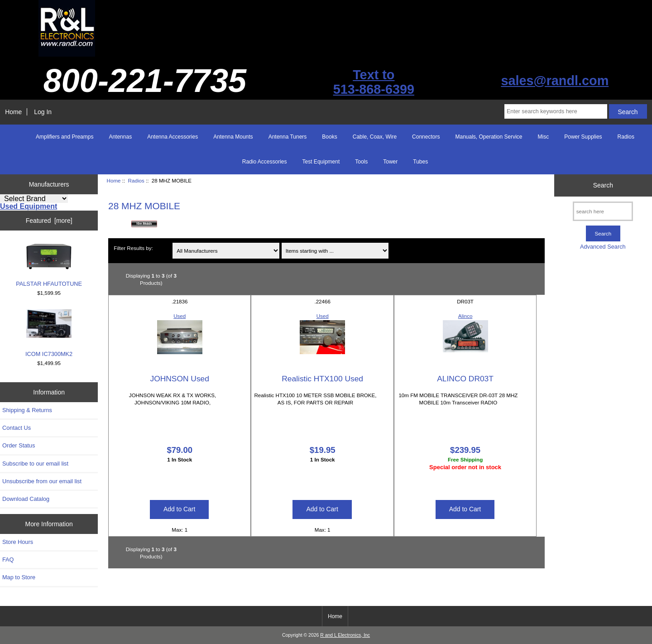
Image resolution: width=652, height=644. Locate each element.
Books (329, 137)
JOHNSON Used (180, 379)
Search (603, 185)
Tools (361, 162)
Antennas (120, 137)
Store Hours (18, 542)
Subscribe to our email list (35, 464)
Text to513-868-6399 (374, 82)
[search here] (603, 211)
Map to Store (19, 577)
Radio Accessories (265, 162)
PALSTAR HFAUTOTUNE (49, 265)
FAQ (8, 560)
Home (13, 112)
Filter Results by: (133, 248)
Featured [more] (49, 221)
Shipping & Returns (27, 410)
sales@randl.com (555, 81)
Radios (136, 180)
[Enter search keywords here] (556, 111)
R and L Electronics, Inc (345, 635)
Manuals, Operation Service (489, 137)
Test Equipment (321, 162)
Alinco (465, 316)
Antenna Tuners (288, 137)
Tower (390, 162)
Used (180, 316)
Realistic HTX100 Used (322, 379)
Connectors (426, 137)
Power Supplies (583, 137)
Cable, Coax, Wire (375, 137)
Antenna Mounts (233, 137)
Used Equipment (29, 206)
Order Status (19, 445)
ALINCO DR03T (465, 379)
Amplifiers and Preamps (65, 137)
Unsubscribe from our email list (42, 481)
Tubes (420, 162)
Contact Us (17, 428)
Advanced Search (603, 247)
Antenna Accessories (173, 137)
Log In (43, 112)
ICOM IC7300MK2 (49, 334)
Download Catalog (26, 499)
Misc (544, 137)
